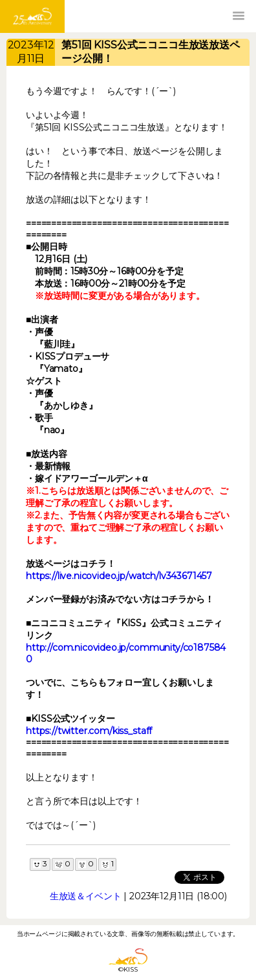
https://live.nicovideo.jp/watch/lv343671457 (119, 576)
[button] (239, 16)
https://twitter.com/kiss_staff (89, 731)
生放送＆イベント (86, 896)
